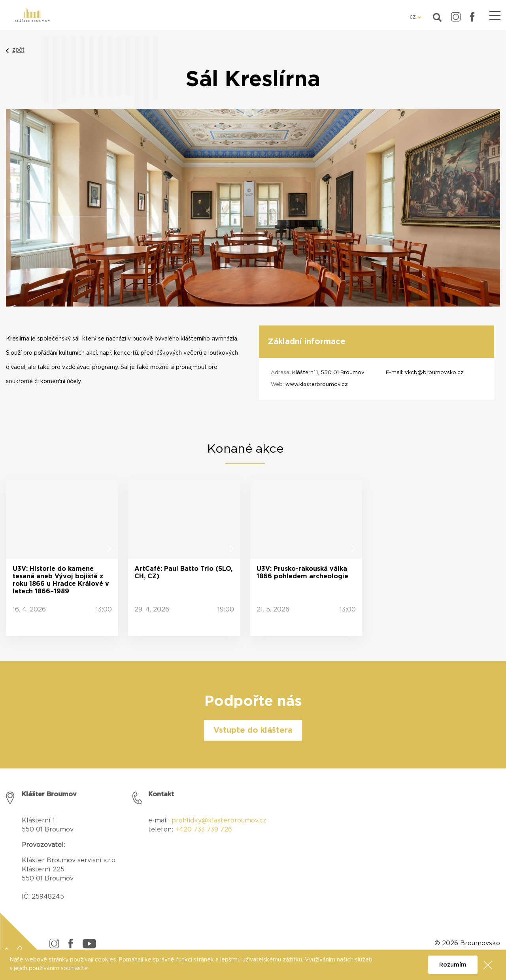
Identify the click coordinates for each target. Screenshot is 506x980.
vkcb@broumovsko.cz (434, 373)
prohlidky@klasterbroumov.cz (219, 820)
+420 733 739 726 (204, 830)
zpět (18, 50)
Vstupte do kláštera (253, 730)
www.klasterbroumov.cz (317, 385)
